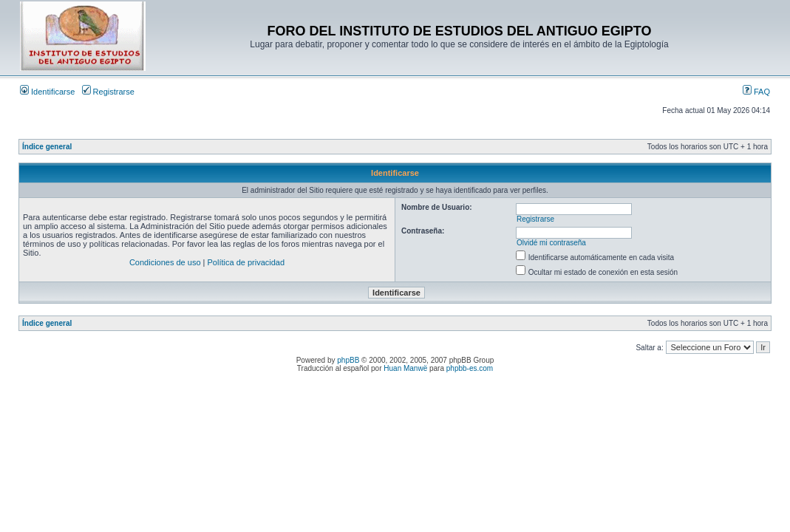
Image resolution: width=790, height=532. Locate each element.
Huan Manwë (405, 368)
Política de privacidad (246, 262)
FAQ (756, 92)
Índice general (47, 147)
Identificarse (47, 92)
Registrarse (108, 92)
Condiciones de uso (165, 262)
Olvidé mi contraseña (551, 243)
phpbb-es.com (470, 368)
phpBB (348, 360)
